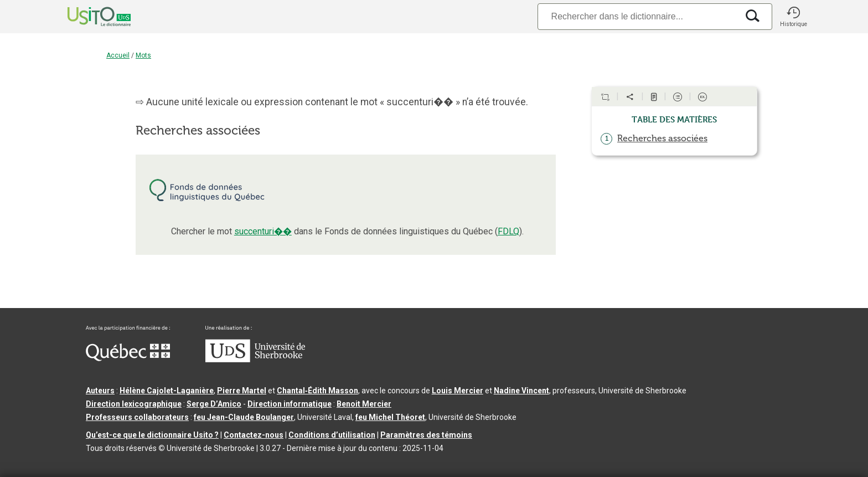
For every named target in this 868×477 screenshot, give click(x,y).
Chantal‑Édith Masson (317, 391)
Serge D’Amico (214, 404)
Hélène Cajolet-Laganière (167, 391)
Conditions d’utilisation (332, 435)
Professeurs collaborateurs (137, 417)
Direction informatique (290, 404)
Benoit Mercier (364, 404)
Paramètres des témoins (426, 435)
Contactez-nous (254, 435)
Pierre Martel (242, 391)
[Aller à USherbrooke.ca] (255, 360)
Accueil (118, 55)
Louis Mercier (458, 391)
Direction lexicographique (134, 404)
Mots (143, 55)
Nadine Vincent (521, 391)
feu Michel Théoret (390, 417)
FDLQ (508, 231)
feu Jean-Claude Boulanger (244, 417)
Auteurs (100, 391)
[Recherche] (638, 16)
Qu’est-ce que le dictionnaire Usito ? (152, 435)
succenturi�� (263, 231)
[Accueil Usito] (87, 17)
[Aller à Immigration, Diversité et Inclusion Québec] (128, 358)
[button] (793, 17)
